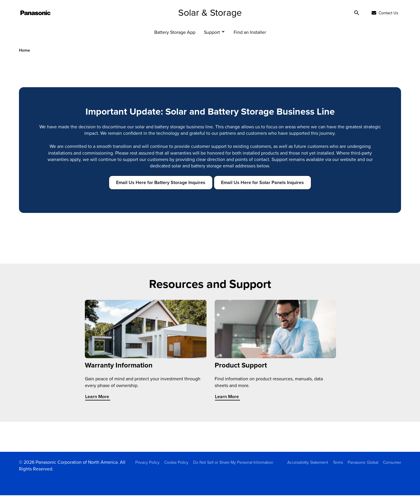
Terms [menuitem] (338, 471)
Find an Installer (250, 41)
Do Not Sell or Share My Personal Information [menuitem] (233, 471)
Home (24, 59)
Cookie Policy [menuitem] (176, 471)
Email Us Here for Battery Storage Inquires (161, 191)
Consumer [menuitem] (392, 471)
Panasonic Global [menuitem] (363, 471)
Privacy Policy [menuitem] (147, 471)
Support (212, 41)
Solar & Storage (210, 21)
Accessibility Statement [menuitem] (308, 471)
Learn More (101, 406)
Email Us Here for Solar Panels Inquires (262, 191)
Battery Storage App (175, 41)
